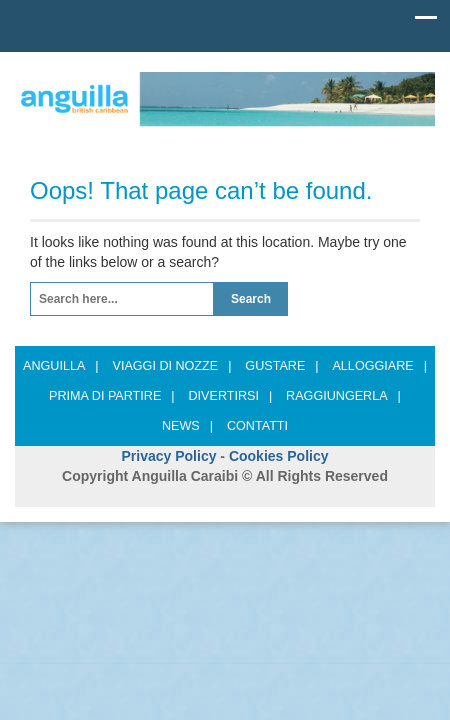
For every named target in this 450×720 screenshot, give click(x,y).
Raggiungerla (343, 396)
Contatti (257, 426)
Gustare (281, 366)
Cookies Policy (279, 456)
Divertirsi (230, 396)
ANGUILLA (61, 366)
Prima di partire (111, 396)
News (187, 426)
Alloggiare (379, 366)
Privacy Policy (169, 456)
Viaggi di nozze (172, 366)
